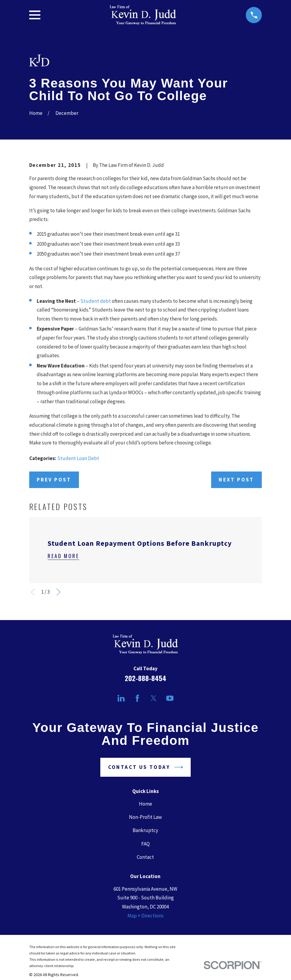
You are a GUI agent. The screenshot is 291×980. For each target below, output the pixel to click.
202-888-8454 (145, 678)
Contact (145, 857)
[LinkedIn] (121, 698)
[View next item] (58, 592)
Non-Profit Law (145, 817)
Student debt (96, 301)
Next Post (236, 480)
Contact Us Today (146, 767)
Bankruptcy (145, 830)
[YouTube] (170, 698)
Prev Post (54, 480)
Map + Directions (145, 916)
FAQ (145, 844)
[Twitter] (154, 698)
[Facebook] (137, 698)
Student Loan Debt (78, 458)
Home (145, 804)
